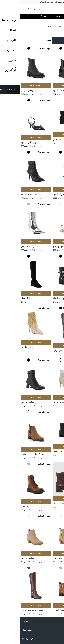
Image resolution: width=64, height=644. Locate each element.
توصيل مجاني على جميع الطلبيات (32, 2)
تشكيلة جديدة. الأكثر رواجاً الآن (32, 16)
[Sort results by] (17, 40)
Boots (37, 27)
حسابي (15, 9)
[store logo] (48, 9)
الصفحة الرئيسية (57, 28)
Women (48, 27)
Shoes (42, 27)
